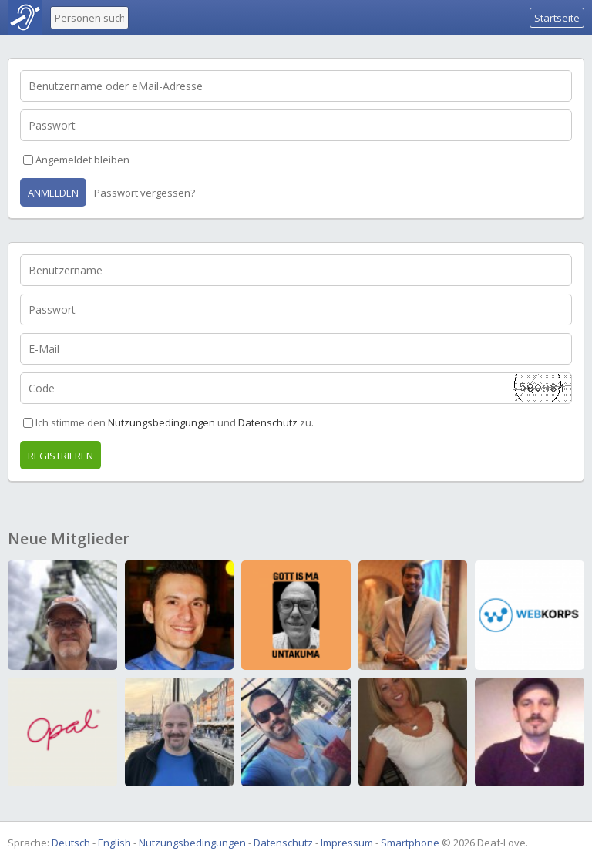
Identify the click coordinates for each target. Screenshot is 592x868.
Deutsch (71, 843)
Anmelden (53, 193)
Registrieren (61, 456)
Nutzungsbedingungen (161, 422)
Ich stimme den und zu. (175, 422)
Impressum (347, 843)
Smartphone (410, 843)
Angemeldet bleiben (82, 160)
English (114, 843)
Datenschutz (268, 422)
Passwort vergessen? (145, 193)
